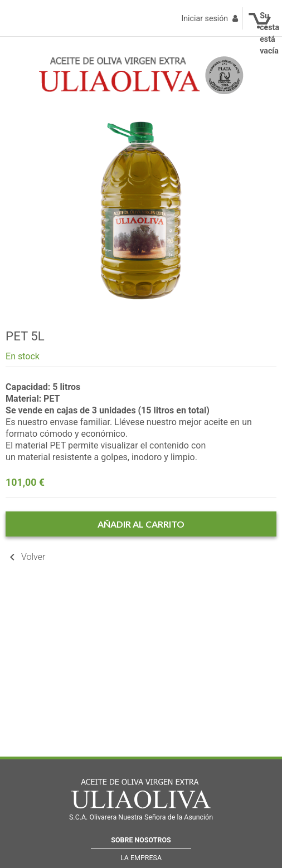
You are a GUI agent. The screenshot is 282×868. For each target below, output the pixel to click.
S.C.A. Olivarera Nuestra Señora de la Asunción (141, 817)
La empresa (141, 858)
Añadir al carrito (141, 524)
